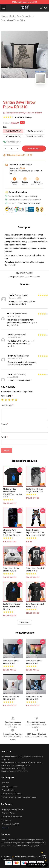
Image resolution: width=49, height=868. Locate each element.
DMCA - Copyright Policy (12, 794)
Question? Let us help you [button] (37, 865)
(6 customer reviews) (23, 117)
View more (25, 622)
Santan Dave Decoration (21, 16)
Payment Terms (8, 813)
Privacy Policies (8, 790)
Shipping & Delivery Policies (13, 809)
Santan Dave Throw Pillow (13, 20)
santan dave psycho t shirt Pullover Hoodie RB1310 (12, 607)
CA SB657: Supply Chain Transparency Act (19, 797)
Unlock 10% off (44, 857)
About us (5, 783)
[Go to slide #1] (18, 92)
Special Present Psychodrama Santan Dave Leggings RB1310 (36, 533)
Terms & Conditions (10, 786)
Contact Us (6, 820)
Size (5, 127)
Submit (7, 450)
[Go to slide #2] (31, 92)
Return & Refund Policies (12, 817)
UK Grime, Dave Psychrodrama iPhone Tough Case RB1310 (12, 533)
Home (4, 16)
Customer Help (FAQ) (10, 824)
